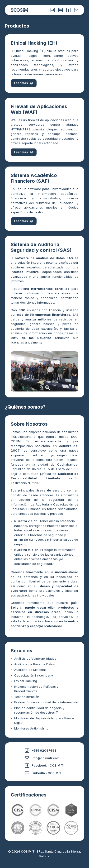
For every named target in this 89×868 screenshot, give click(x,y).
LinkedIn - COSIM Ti (44, 773)
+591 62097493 (41, 751)
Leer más (24, 83)
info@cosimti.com (42, 758)
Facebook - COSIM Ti (45, 766)
